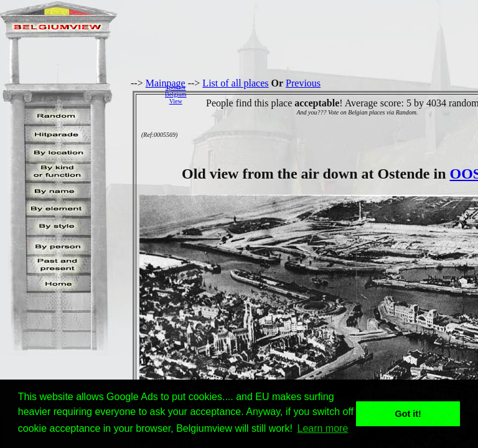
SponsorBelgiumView (176, 94)
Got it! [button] (408, 414)
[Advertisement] (335, 94)
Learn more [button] (323, 428)
